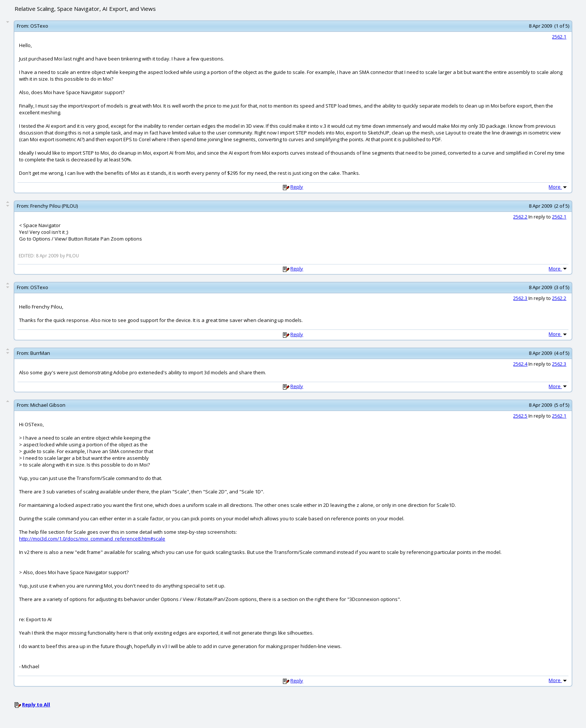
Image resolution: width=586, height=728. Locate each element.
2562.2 (520, 217)
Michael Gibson (48, 405)
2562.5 (520, 416)
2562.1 (559, 37)
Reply (297, 187)
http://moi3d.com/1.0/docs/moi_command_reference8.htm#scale (92, 539)
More (558, 187)
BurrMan (40, 353)
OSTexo (39, 26)
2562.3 (520, 298)
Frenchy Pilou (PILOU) (54, 206)
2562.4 (520, 364)
